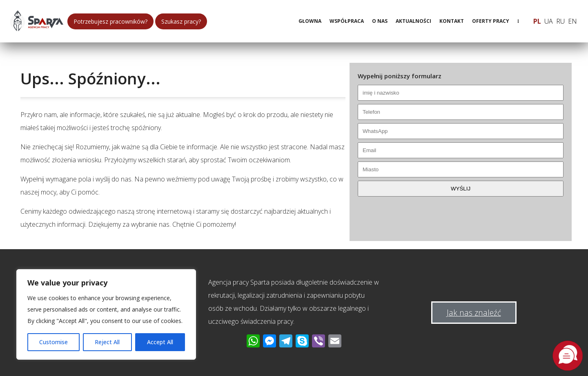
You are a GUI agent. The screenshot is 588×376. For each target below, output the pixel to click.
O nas (380, 21)
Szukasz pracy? (181, 21)
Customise (53, 342)
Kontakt (452, 21)
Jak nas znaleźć (474, 313)
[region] (106, 314)
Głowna (310, 21)
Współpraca (347, 21)
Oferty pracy (491, 21)
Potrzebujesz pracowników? (110, 21)
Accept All (160, 342)
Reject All (107, 342)
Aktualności (413, 21)
